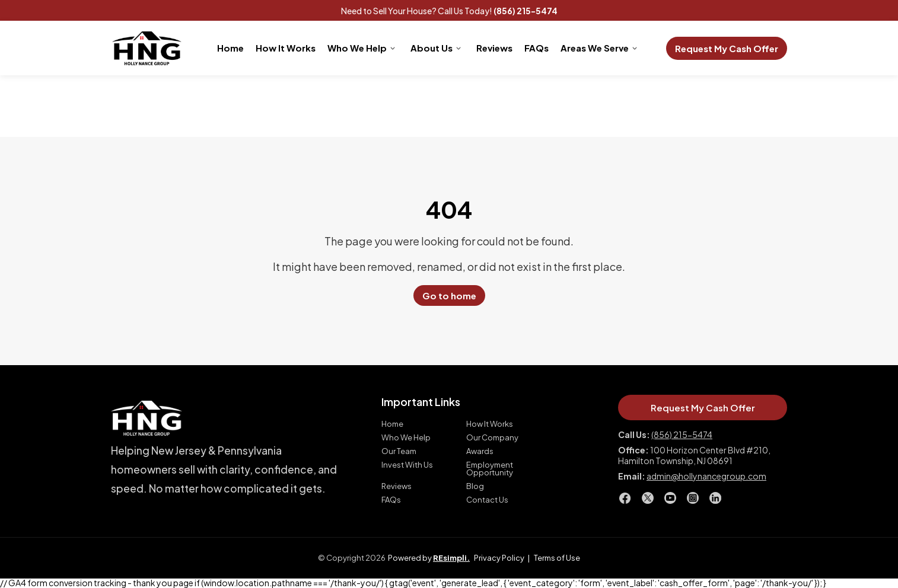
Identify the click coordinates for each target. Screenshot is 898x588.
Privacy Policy (499, 558)
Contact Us (487, 500)
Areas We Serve (595, 48)
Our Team (399, 451)
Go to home (449, 295)
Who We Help (357, 48)
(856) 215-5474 (526, 11)
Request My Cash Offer (727, 48)
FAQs (536, 48)
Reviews (494, 48)
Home (230, 48)
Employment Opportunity (490, 469)
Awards (480, 451)
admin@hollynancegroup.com (706, 476)
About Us (432, 48)
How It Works (286, 48)
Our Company (492, 438)
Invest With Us (407, 465)
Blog (475, 486)
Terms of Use (557, 558)
